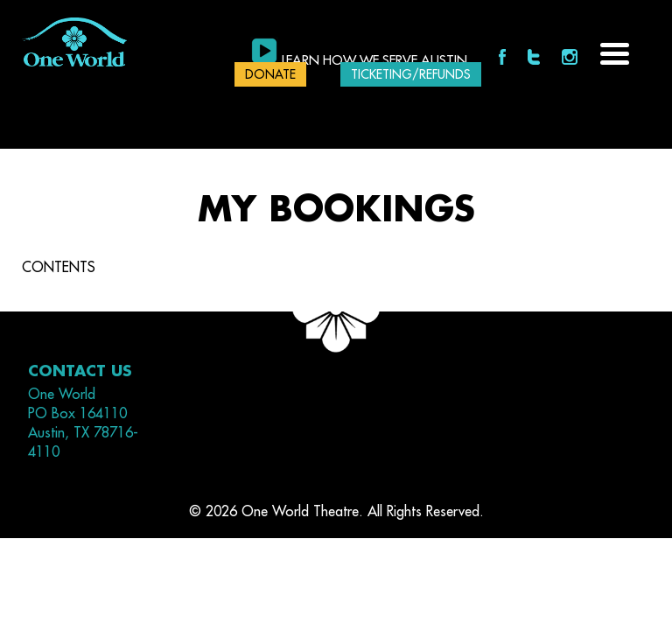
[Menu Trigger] (615, 52)
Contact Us (80, 371)
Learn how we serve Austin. (376, 61)
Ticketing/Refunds (411, 74)
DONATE (270, 74)
